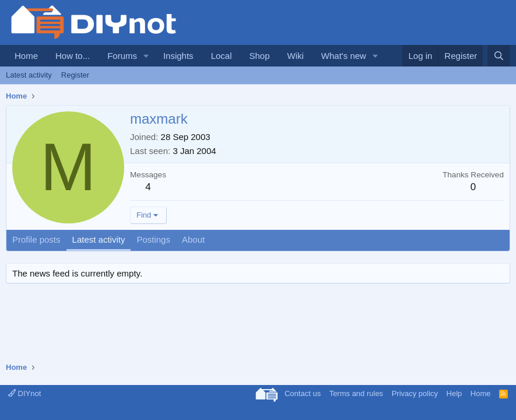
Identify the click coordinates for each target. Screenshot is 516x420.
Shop (259, 56)
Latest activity (29, 75)
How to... (73, 56)
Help (454, 393)
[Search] (499, 56)
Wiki (296, 56)
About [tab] (193, 239)
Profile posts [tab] (36, 239)
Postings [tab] (153, 239)
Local (222, 56)
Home (26, 56)
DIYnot (24, 393)
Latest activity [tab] (99, 239)
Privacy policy (415, 393)
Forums (122, 56)
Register (75, 75)
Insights (178, 56)
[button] (146, 56)
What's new (344, 56)
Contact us (303, 393)
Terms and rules (356, 393)
